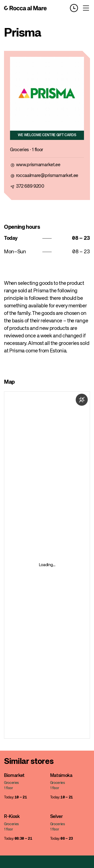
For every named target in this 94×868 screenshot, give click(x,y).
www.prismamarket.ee (38, 165)
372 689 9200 (30, 186)
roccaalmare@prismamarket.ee (47, 176)
